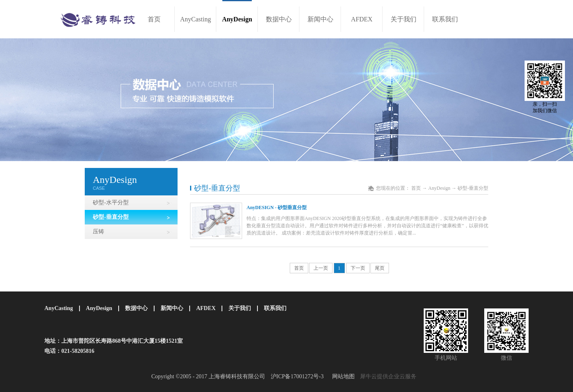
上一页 (321, 268)
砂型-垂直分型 (473, 188)
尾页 (380, 268)
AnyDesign (439, 188)
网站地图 (342, 376)
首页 (154, 19)
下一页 (358, 268)
